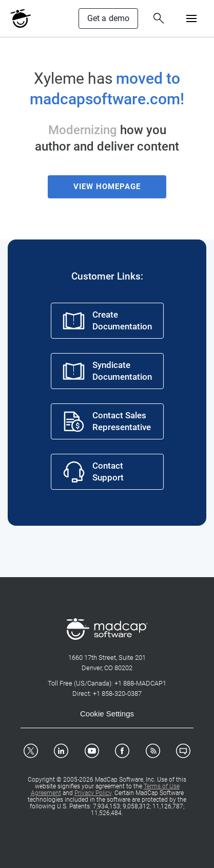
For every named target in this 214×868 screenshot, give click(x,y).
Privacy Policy (93, 793)
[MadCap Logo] (21, 19)
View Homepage (107, 187)
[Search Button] (159, 19)
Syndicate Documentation (107, 371)
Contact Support (93, 472)
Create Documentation (107, 321)
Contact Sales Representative (106, 421)
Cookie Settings (107, 714)
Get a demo (109, 18)
